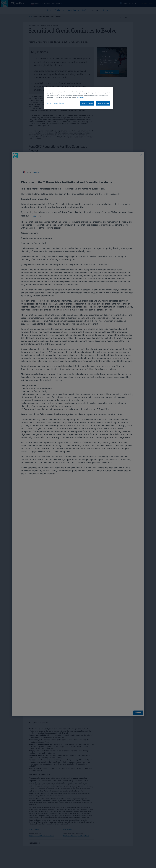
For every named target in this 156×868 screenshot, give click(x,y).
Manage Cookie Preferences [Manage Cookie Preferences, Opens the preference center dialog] (56, 103)
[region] (79, 98)
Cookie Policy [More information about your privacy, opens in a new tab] (80, 97)
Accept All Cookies (103, 103)
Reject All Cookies (87, 103)
